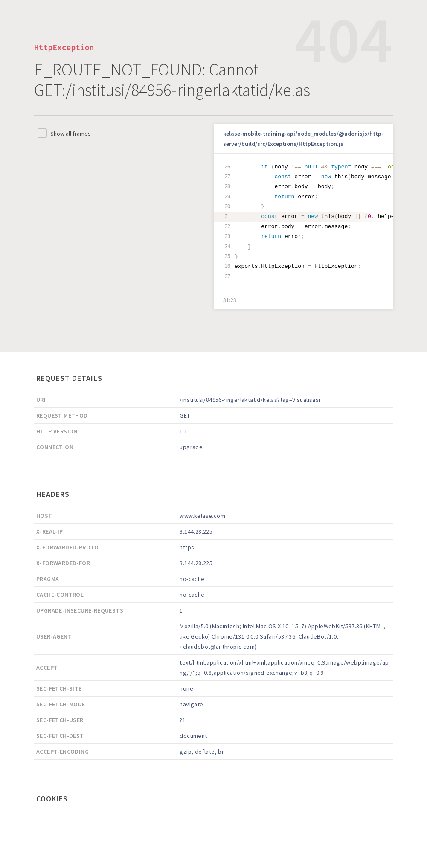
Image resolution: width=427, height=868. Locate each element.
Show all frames (71, 134)
